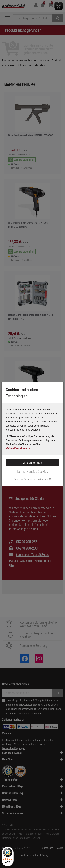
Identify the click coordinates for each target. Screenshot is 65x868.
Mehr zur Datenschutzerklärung (32, 479)
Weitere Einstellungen (18, 448)
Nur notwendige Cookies (32, 471)
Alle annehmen (33, 462)
